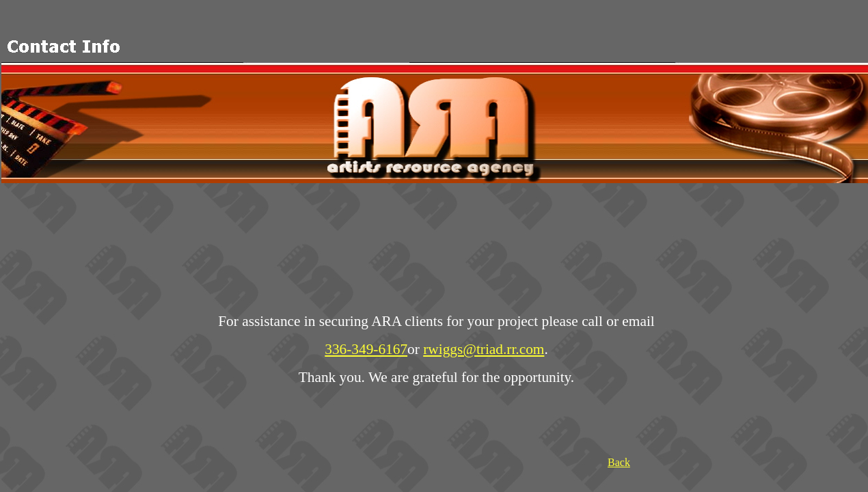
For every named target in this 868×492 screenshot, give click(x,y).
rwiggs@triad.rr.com (484, 349)
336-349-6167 (366, 349)
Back (619, 462)
